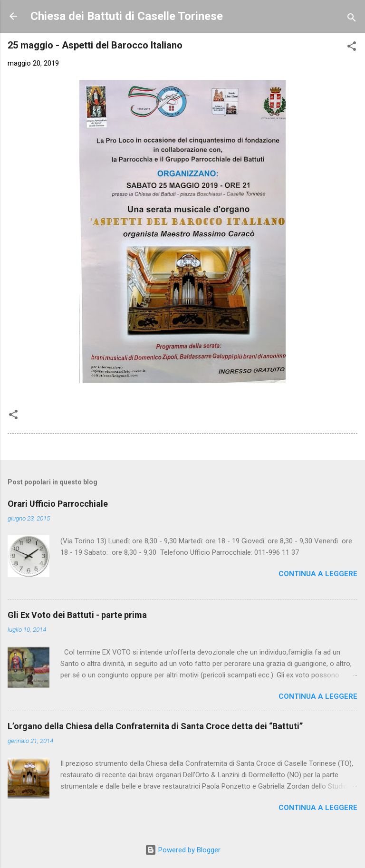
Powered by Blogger (183, 850)
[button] (352, 48)
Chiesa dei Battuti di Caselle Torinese (127, 16)
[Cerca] (352, 19)
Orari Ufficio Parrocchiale (58, 504)
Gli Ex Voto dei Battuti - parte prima (77, 615)
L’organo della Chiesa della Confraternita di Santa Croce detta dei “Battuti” (155, 726)
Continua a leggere (318, 574)
